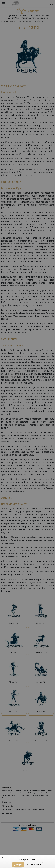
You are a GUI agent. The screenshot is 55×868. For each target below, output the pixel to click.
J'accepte (18, 865)
